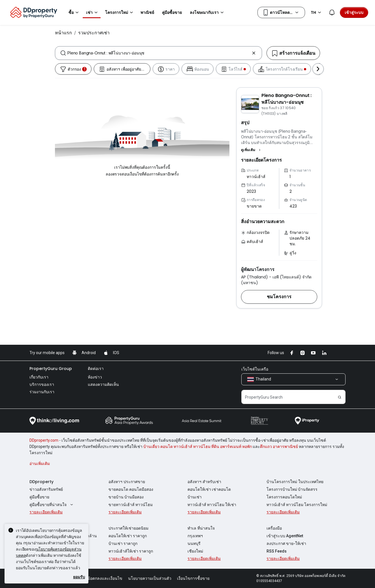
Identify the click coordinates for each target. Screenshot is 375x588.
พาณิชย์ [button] (147, 12)
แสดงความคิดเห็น (103, 384)
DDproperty (41, 482)
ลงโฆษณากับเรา (208, 12)
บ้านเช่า (195, 497)
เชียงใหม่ (195, 551)
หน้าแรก (63, 33)
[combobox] (158, 53)
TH (317, 12)
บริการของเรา (42, 384)
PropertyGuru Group (51, 369)
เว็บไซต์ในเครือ (255, 369)
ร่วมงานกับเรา (42, 392)
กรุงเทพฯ (195, 536)
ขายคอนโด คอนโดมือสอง (131, 489)
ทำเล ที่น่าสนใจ (201, 528)
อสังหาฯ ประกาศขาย (127, 482)
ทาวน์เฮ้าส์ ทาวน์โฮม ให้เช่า (212, 505)
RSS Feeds (277, 551)
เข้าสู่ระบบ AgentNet (285, 536)
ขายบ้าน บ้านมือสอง (126, 497)
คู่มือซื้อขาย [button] (172, 12)
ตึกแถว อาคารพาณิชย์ (279, 447)
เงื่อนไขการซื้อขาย (193, 578)
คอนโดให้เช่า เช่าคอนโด (209, 489)
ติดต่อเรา (96, 369)
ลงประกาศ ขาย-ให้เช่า (286, 543)
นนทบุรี (194, 543)
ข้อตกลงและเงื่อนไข (105, 578)
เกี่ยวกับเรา (39, 377)
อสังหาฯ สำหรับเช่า (204, 482)
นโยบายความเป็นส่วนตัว (150, 578)
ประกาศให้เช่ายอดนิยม (128, 528)
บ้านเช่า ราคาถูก (123, 543)
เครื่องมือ (274, 528)
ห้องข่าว (95, 377)
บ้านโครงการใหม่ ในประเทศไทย (295, 482)
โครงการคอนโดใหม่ (284, 497)
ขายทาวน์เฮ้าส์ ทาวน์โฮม (131, 505)
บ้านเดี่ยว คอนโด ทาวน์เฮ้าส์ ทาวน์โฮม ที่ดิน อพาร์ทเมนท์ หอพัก (198, 447)
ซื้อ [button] (74, 12)
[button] (252, 150)
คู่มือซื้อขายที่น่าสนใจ (52, 505)
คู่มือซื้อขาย (39, 497)
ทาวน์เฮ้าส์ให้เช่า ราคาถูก (131, 551)
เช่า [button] (93, 12)
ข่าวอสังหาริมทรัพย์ (46, 489)
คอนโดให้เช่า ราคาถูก (128, 536)
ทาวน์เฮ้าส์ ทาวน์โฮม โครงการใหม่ (297, 505)
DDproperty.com (44, 440)
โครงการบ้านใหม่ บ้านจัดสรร (292, 489)
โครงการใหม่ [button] (120, 12)
